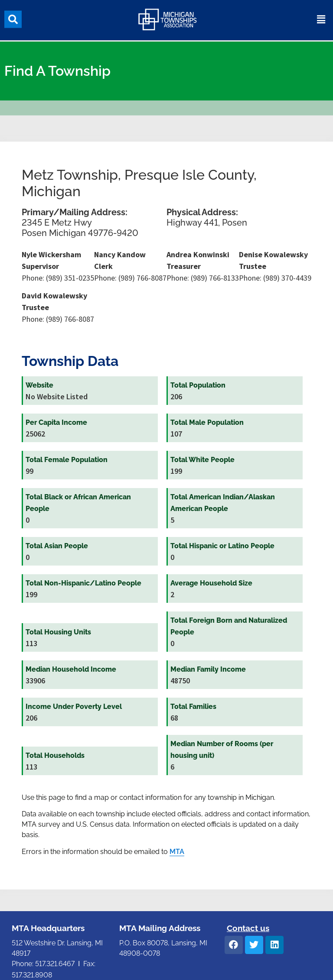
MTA (177, 852)
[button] (13, 17)
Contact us (248, 928)
